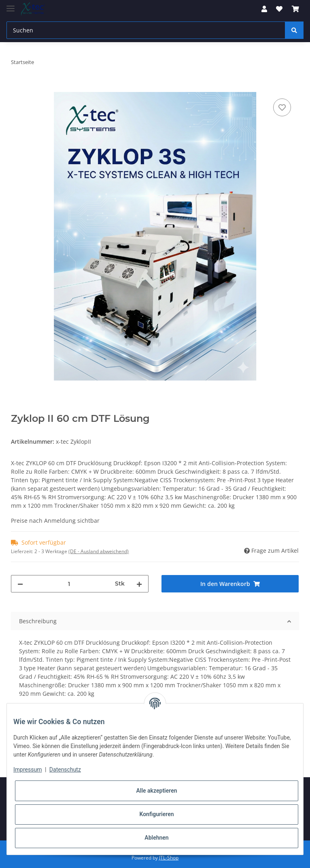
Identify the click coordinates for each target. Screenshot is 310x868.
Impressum (28, 770)
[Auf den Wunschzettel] (282, 107)
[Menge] (69, 584)
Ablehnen (156, 838)
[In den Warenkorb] (17, 88)
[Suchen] (146, 30)
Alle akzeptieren (156, 791)
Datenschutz (65, 770)
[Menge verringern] (20, 584)
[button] (264, 9)
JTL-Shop (169, 858)
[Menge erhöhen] (139, 584)
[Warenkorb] (295, 9)
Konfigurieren (156, 814)
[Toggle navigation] (11, 5)
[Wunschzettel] (279, 9)
